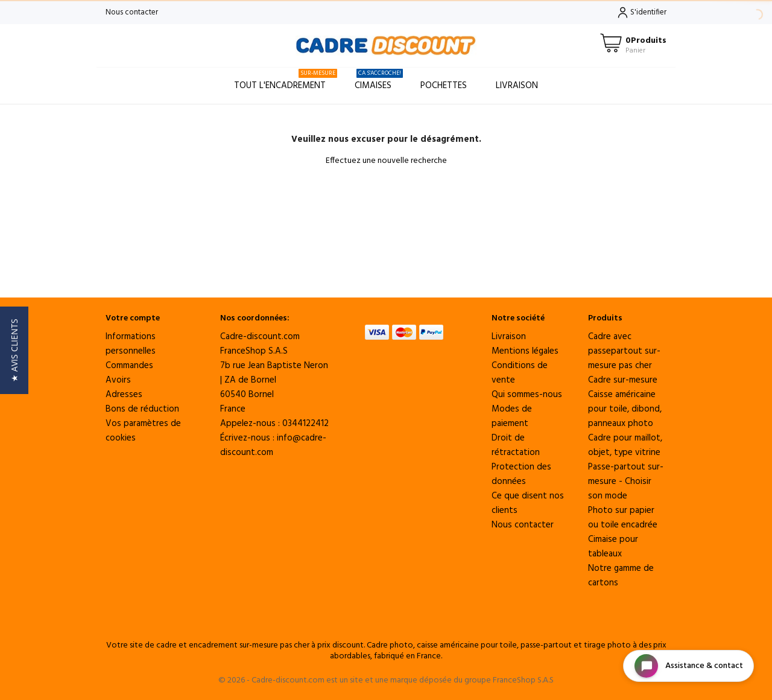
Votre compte (133, 318)
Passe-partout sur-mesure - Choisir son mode (626, 482)
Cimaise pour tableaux (613, 547)
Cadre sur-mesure (623, 380)
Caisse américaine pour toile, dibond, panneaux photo (625, 409)
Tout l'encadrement (286, 81)
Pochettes (444, 86)
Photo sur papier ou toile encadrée (623, 518)
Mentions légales (525, 351)
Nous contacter (132, 12)
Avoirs (118, 380)
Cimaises (379, 81)
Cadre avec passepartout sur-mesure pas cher (624, 351)
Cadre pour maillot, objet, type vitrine (625, 445)
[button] (14, 350)
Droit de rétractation (516, 445)
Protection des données (521, 474)
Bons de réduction (142, 409)
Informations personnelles (131, 344)
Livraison (517, 86)
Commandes (129, 366)
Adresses (124, 395)
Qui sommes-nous (527, 395)
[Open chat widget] (688, 666)
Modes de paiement (512, 416)
